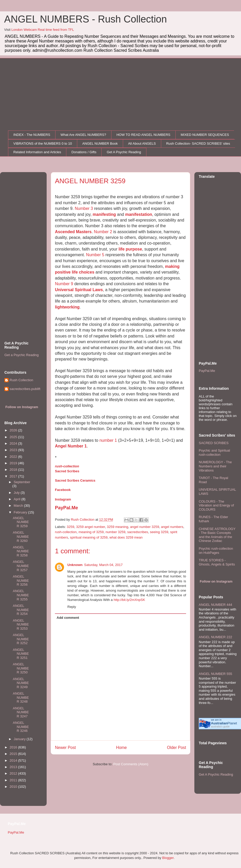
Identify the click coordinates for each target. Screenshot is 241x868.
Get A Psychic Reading (124, 152)
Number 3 (84, 208)
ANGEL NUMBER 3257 (21, 566)
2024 (14, 443)
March (19, 506)
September (22, 482)
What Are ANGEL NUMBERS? (83, 135)
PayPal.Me (66, 508)
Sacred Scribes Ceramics (75, 480)
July (17, 493)
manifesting (104, 214)
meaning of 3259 (91, 532)
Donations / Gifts (84, 152)
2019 (14, 463)
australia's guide (220, 727)
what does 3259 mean (126, 537)
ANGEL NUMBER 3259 (21, 522)
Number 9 (64, 284)
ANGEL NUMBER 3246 (21, 727)
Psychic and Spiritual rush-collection (214, 453)
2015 (14, 754)
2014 (14, 760)
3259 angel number (91, 527)
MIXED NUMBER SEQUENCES (205, 135)
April (18, 499)
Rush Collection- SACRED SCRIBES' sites (198, 144)
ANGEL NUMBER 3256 (21, 580)
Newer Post (65, 748)
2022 (14, 457)
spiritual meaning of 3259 (89, 537)
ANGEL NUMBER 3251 (21, 654)
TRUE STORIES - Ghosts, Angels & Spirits (217, 562)
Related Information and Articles (37, 152)
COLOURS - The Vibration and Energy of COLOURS (216, 505)
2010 (14, 787)
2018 (14, 470)
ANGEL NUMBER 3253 (21, 624)
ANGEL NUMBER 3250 (21, 668)
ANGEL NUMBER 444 (215, 605)
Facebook (63, 490)
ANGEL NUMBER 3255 (21, 595)
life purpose (130, 249)
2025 (14, 437)
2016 (14, 747)
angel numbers (172, 527)
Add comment (68, 618)
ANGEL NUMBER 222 (215, 637)
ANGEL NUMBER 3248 (21, 697)
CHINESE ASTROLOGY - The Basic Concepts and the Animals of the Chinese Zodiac (217, 535)
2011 (14, 780)
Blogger (168, 858)
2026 (14, 430)
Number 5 (95, 255)
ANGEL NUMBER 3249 (21, 683)
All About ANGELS (142, 144)
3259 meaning (117, 527)
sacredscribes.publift (25, 389)
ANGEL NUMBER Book (100, 144)
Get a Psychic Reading (22, 355)
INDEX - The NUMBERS (32, 135)
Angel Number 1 (71, 446)
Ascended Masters (73, 232)
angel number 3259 (145, 527)
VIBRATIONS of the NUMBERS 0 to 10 (43, 144)
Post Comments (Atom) (131, 764)
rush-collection (67, 466)
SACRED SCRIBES (214, 443)
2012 (14, 773)
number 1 (108, 440)
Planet (224, 723)
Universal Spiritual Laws (79, 290)
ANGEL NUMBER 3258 (21, 551)
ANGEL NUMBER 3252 (21, 639)
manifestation (139, 214)
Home (122, 748)
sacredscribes (138, 532)
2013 (14, 767)
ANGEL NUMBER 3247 (21, 712)
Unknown (75, 565)
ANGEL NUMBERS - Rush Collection (86, 19)
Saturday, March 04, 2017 (104, 565)
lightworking (67, 307)
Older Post (176, 748)
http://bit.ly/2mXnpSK (129, 600)
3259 (71, 527)
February (21, 512)
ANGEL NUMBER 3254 (21, 610)
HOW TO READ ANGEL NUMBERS (143, 135)
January (20, 739)
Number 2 (103, 232)
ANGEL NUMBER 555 (215, 674)
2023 (14, 450)
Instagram (63, 499)
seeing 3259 (159, 532)
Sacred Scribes (67, 471)
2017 (14, 476)
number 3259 (115, 532)
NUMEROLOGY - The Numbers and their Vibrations (215, 466)
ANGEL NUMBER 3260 (21, 536)
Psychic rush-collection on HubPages (216, 551)
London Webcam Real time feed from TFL (43, 30)
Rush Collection (21, 380)
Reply (72, 607)
